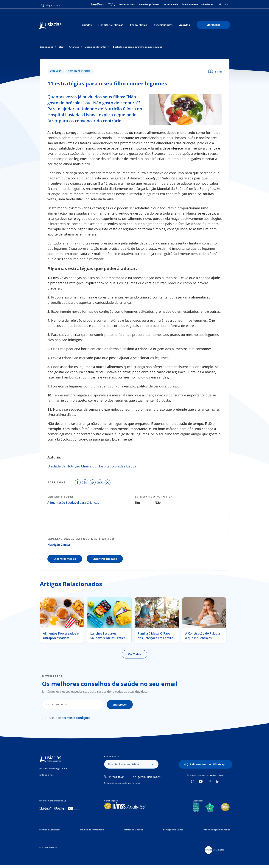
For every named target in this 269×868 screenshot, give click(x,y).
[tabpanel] (62, 620)
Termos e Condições (50, 830)
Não (158, 503)
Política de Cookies (133, 830)
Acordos (185, 25)
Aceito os (69, 718)
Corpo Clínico (139, 25)
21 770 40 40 (116, 777)
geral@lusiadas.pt (149, 777)
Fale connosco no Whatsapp (208, 764)
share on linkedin (85, 482)
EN (227, 4)
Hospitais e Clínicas (111, 25)
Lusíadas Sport (127, 4)
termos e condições (76, 718)
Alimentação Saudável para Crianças (73, 503)
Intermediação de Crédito (217, 830)
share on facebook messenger (108, 482)
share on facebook (78, 482)
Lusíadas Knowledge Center (53, 768)
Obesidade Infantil (79, 71)
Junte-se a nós (171, 4)
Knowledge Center (149, 4)
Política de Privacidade (92, 830)
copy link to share (93, 482)
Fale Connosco (190, 4)
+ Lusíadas (207, 4)
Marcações (213, 25)
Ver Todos (134, 654)
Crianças (56, 71)
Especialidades (163, 25)
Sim (137, 503)
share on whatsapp (100, 482)
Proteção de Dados (173, 830)
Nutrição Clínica (59, 545)
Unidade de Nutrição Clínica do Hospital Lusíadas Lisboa (92, 466)
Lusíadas (86, 25)
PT (220, 4)
